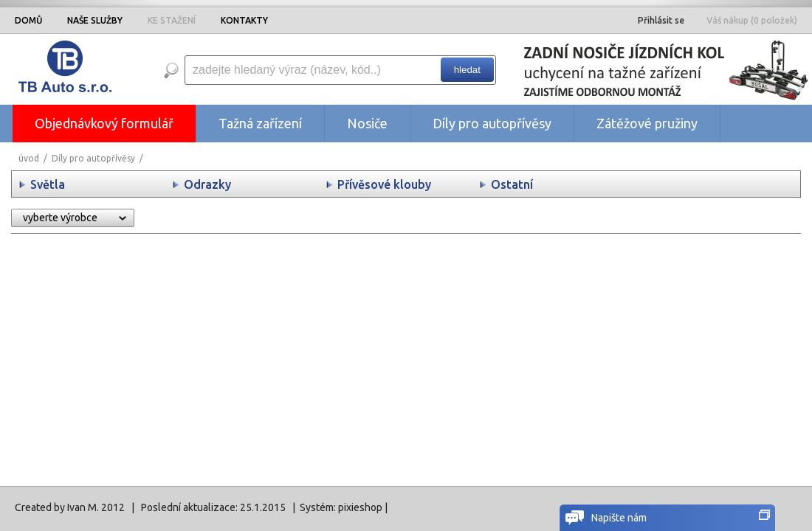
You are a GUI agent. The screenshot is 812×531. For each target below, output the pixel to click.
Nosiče (367, 123)
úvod (29, 158)
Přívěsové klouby (384, 184)
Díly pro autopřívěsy (492, 123)
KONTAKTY (244, 20)
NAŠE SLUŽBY (95, 20)
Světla (48, 184)
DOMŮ (28, 20)
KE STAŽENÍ (172, 20)
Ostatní (512, 184)
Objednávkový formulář (104, 123)
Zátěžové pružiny (647, 123)
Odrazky (207, 184)
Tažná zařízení (260, 123)
